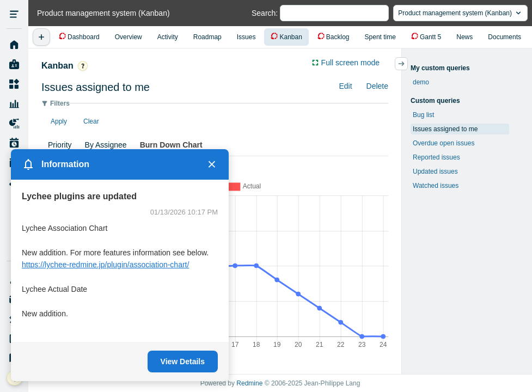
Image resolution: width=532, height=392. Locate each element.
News (464, 37)
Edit (345, 86)
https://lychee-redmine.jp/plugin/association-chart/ (105, 265)
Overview (129, 37)
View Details (183, 362)
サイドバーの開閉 (408, 64)
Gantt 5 (430, 37)
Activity (168, 37)
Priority (60, 145)
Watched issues (436, 186)
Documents (505, 37)
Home (14, 45)
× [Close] (212, 164)
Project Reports (14, 124)
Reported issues (436, 157)
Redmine (249, 383)
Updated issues (435, 171)
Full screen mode (350, 63)
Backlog (338, 37)
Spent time (380, 37)
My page (14, 65)
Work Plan (14, 143)
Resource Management (14, 104)
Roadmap (207, 37)
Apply (59, 121)
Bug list (423, 115)
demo (421, 82)
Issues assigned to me (445, 129)
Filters (60, 103)
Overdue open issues (444, 143)
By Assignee (106, 145)
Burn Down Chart (171, 145)
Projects (14, 84)
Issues (246, 37)
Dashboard (84, 37)
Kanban (291, 37)
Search (264, 13)
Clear (91, 121)
